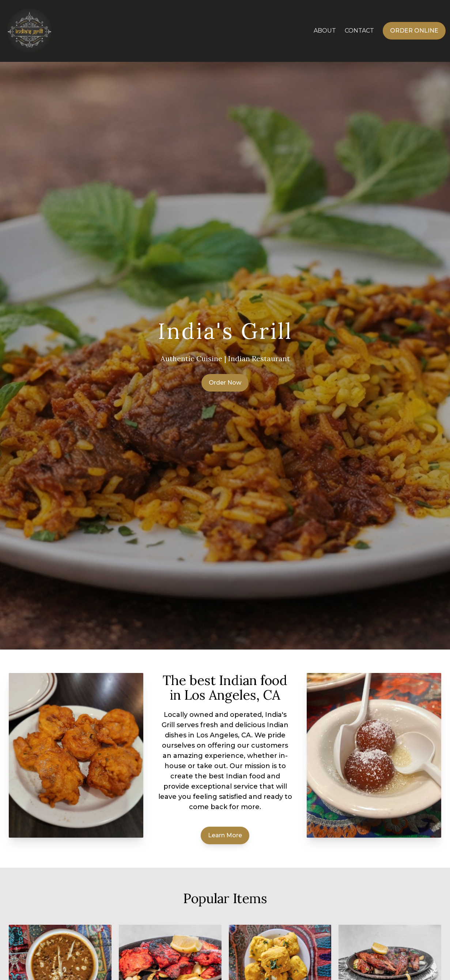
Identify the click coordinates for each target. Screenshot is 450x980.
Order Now (225, 383)
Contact (359, 31)
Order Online (414, 31)
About (325, 31)
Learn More (225, 835)
